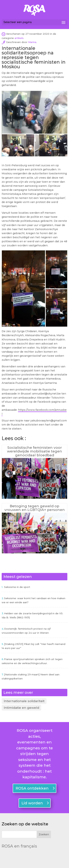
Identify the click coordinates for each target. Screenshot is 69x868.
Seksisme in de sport (17, 587)
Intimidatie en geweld (21, 708)
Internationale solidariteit (24, 701)
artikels (19, 38)
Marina (32, 42)
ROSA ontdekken (32, 788)
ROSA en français (19, 846)
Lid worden (32, 803)
